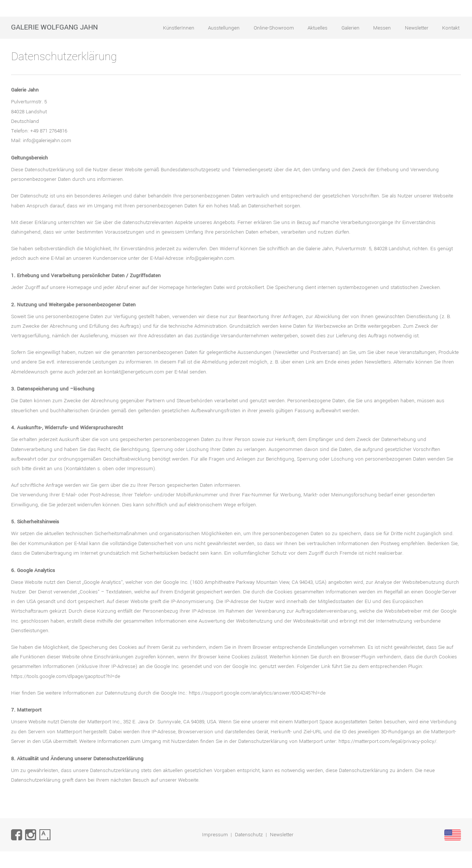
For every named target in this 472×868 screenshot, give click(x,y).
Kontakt (451, 28)
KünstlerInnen (179, 28)
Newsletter (417, 28)
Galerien (350, 28)
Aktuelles (317, 28)
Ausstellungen (224, 28)
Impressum (215, 835)
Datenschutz (249, 835)
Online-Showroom (274, 28)
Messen (382, 28)
